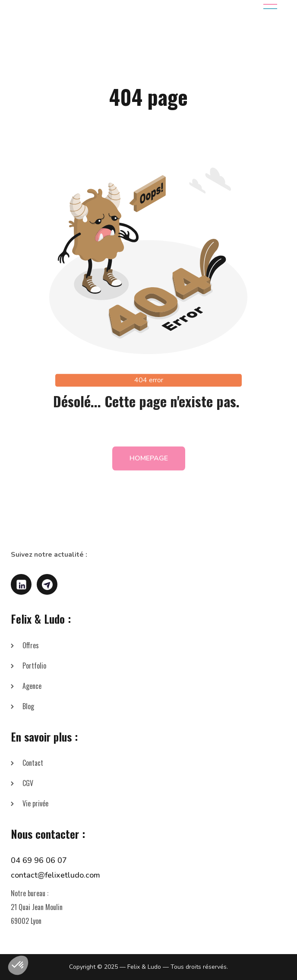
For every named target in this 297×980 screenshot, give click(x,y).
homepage (149, 466)
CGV (28, 783)
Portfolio (34, 666)
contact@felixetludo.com (55, 875)
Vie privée (35, 803)
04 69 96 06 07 (39, 860)
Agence (32, 686)
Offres (31, 645)
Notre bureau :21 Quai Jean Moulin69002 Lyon (37, 907)
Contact (33, 763)
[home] (73, 6)
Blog (28, 706)
